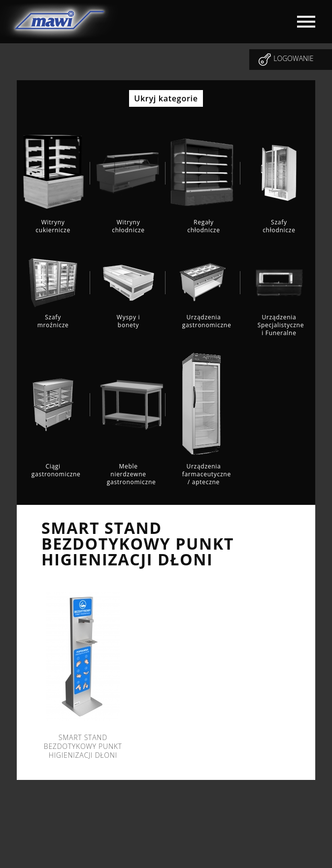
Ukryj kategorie (166, 98)
